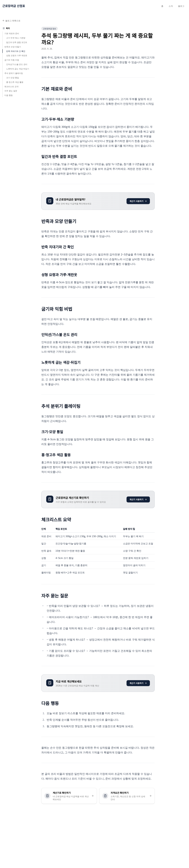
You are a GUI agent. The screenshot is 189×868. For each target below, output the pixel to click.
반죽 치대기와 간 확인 (16, 51)
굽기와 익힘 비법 (12, 60)
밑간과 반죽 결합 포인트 (17, 42)
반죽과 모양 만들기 (13, 47)
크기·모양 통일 (13, 78)
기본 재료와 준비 (12, 33)
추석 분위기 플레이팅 (14, 73)
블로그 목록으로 (11, 21)
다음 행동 (9, 95)
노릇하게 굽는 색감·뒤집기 (18, 69)
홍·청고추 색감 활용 (15, 82)
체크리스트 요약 (11, 86)
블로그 (181, 6)
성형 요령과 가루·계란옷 (17, 55)
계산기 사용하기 (138, 201)
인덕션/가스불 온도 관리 (17, 64)
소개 (171, 6)
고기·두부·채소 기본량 (16, 38)
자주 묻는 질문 (11, 91)
